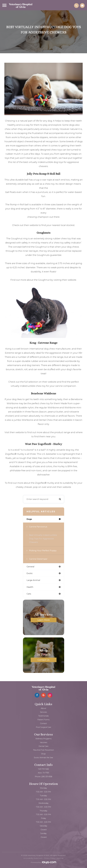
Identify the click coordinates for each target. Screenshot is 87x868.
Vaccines (43, 742)
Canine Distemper (38, 559)
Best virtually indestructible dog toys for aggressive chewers (43, 539)
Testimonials (43, 716)
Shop (43, 754)
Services (43, 712)
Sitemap (60, 858)
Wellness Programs (43, 739)
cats (29, 594)
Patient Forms (43, 720)
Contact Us (43, 660)
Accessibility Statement (33, 858)
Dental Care (43, 746)
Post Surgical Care (43, 727)
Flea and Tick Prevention (43, 750)
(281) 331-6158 (47, 777)
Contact (43, 723)
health (30, 587)
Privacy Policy (50, 858)
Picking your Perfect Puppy (43, 551)
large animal (33, 580)
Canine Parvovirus (38, 527)
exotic (30, 573)
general (30, 567)
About (43, 708)
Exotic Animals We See (43, 758)
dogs (29, 519)
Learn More (44, 620)
